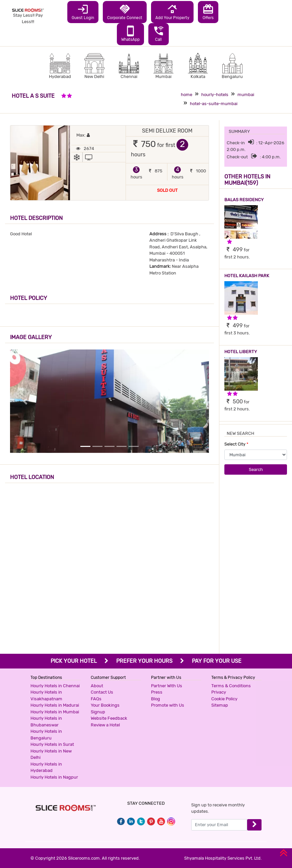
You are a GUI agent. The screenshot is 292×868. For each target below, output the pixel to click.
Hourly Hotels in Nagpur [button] (54, 777)
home (187, 95)
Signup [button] (98, 712)
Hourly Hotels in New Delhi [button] (51, 754)
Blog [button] (156, 699)
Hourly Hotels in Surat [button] (52, 744)
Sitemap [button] (220, 705)
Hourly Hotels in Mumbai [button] (55, 712)
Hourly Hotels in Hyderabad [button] (46, 767)
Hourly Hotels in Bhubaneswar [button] (46, 722)
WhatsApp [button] (130, 33)
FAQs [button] (96, 699)
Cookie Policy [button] (224, 699)
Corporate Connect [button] (125, 12)
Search (256, 469)
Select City (236, 444)
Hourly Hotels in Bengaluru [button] (46, 735)
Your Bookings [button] (105, 705)
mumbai (246, 95)
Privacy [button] (219, 692)
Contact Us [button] (102, 692)
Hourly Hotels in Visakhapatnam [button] (46, 695)
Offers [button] (208, 12)
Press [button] (157, 692)
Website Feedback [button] (109, 718)
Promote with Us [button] (168, 705)
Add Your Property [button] (172, 12)
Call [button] (159, 33)
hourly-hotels (215, 95)
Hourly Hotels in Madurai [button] (55, 705)
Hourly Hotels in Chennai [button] (55, 686)
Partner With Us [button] (167, 686)
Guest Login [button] (83, 12)
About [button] (97, 686)
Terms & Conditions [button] (231, 686)
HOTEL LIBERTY (241, 352)
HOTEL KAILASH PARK (247, 276)
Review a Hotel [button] (105, 725)
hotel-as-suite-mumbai (214, 104)
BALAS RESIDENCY (244, 200)
